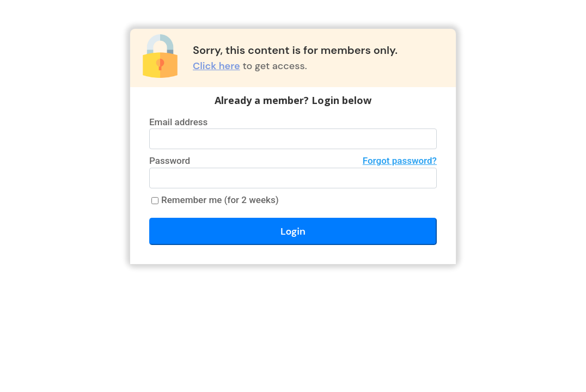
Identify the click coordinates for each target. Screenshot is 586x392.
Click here (216, 66)
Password (293, 161)
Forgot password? (400, 161)
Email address (178, 122)
